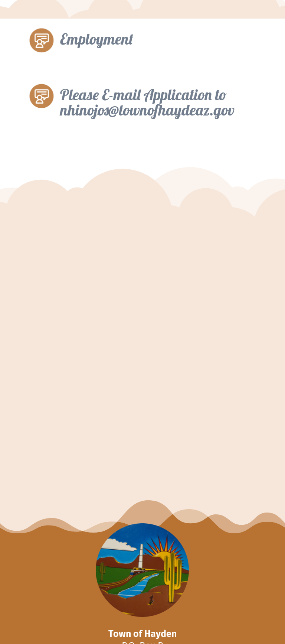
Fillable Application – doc (91, 188)
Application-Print (79, 223)
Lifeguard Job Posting (89, 410)
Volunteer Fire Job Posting (91, 276)
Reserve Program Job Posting (95, 318)
